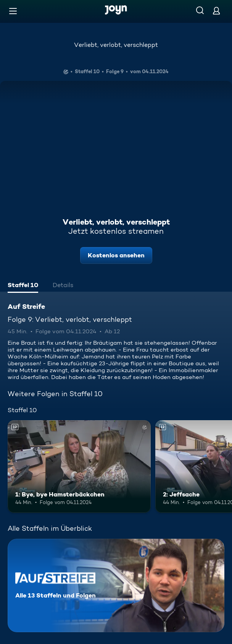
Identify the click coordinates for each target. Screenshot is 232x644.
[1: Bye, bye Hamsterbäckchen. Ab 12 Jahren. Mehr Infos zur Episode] (79, 467)
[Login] (216, 10)
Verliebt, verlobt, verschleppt (116, 45)
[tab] (23, 286)
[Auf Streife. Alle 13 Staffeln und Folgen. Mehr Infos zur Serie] (116, 585)
